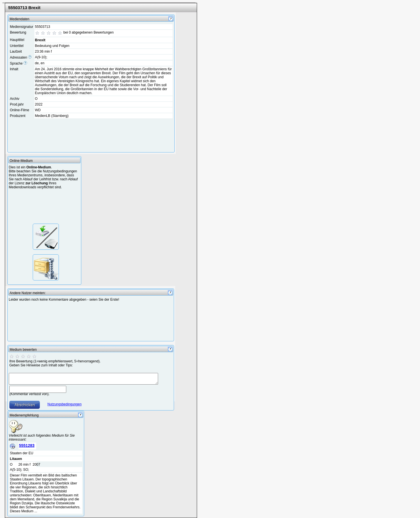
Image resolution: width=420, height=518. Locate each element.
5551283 (27, 445)
